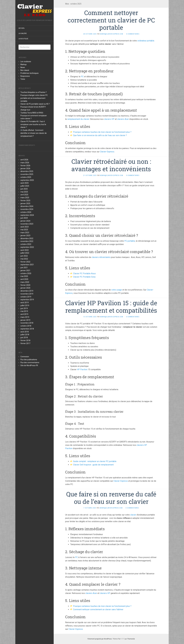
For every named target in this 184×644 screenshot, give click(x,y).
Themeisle (131, 639)
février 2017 (25, 343)
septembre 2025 (27, 180)
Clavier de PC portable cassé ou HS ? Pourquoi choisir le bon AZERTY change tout (35, 107)
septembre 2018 (27, 329)
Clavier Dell (78, 465)
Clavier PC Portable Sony (84, 277)
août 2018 (25, 332)
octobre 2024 (26, 212)
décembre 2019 (27, 291)
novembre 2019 (27, 294)
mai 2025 (24, 192)
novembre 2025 (27, 174)
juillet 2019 (25, 305)
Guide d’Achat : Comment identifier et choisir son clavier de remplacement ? (34, 133)
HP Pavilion (82, 369)
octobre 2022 (26, 244)
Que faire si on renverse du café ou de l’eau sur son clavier (111, 498)
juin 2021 (24, 268)
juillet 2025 (25, 186)
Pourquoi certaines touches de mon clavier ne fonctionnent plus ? (102, 132)
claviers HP (105, 593)
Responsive (25, 76)
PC (82, 77)
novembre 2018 (27, 323)
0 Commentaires (133, 34)
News (23, 67)
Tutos (23, 79)
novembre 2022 (27, 241)
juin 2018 (24, 338)
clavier (133, 515)
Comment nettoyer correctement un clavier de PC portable (111, 20)
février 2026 (25, 166)
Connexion (25, 357)
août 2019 (25, 303)
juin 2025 (24, 189)
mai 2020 (24, 276)
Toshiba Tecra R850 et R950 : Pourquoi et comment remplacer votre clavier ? (34, 116)
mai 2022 (24, 259)
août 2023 (25, 227)
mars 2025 (25, 198)
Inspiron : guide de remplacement (98, 465)
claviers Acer (123, 119)
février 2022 (25, 262)
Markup (24, 64)
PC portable (130, 241)
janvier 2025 (25, 203)
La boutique (23, 39)
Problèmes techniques (30, 73)
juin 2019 (24, 308)
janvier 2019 (25, 320)
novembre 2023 (27, 224)
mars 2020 (25, 282)
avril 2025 (24, 195)
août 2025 (25, 183)
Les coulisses (26, 62)
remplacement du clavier (78, 119)
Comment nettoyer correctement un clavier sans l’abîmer (98, 609)
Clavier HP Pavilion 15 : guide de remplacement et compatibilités (111, 307)
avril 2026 (24, 160)
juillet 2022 (25, 253)
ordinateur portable (146, 41)
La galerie (23, 33)
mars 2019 (25, 317)
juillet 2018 (25, 335)
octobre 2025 (26, 177)
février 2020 (25, 285)
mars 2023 (25, 233)
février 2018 (25, 340)
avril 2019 (24, 314)
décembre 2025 (27, 171)
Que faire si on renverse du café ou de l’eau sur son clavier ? (100, 135)
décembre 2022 (27, 238)
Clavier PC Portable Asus (84, 274)
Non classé (25, 70)
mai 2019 (24, 311)
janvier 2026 (25, 168)
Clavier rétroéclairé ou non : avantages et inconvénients (111, 165)
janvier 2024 (25, 221)
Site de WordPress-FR (29, 365)
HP (113, 119)
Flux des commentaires (30, 362)
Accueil (22, 28)
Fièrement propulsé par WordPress (100, 639)
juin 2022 (24, 256)
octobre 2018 (26, 326)
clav (93, 257)
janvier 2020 (25, 288)
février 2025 (25, 201)
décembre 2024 (27, 206)
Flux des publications (29, 360)
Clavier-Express (107, 152)
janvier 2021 (25, 270)
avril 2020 (24, 279)
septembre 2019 (27, 300)
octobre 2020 (26, 273)
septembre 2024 (27, 215)
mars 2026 (25, 163)
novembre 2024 (27, 209)
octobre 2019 (26, 297)
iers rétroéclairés (103, 257)
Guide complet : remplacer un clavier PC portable (95, 461)
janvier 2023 (25, 236)
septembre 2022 (27, 247)
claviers (108, 119)
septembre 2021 (27, 265)
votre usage (117, 290)
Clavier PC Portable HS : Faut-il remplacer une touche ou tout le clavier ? (33, 124)
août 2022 (25, 250)
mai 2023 (24, 230)
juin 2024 (24, 218)
